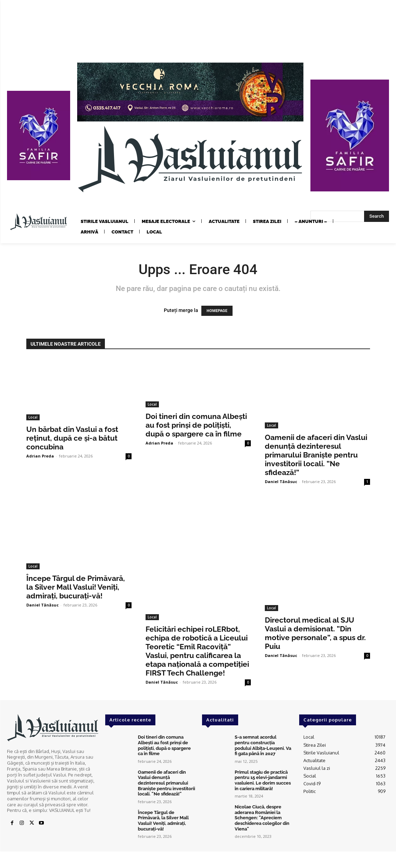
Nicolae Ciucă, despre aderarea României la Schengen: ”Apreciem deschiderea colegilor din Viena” (262, 818)
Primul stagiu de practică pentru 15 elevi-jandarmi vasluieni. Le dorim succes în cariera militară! (263, 780)
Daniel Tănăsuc (281, 482)
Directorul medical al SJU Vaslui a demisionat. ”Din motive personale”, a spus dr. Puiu (315, 633)
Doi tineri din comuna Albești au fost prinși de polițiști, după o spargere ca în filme (196, 425)
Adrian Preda (40, 456)
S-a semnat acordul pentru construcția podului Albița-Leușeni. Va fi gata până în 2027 (263, 745)
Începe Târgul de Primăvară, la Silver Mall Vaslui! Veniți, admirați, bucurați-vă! (76, 587)
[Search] (377, 216)
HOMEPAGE (217, 311)
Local (33, 417)
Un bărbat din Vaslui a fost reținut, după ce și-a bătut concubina (72, 438)
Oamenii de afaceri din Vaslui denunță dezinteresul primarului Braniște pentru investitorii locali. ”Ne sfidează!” (316, 455)
